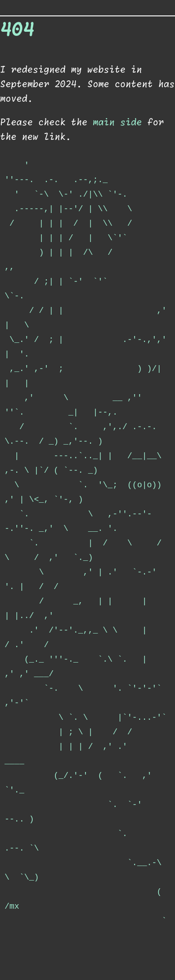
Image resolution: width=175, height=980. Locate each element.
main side (117, 123)
